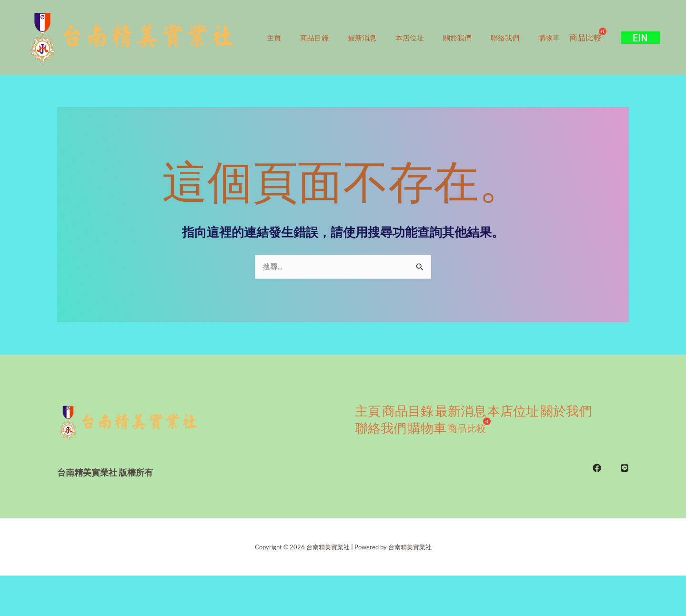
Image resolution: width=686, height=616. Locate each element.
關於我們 (479, 29)
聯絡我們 (531, 29)
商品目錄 (322, 29)
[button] (645, 57)
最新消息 (374, 29)
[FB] (597, 500)
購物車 (580, 29)
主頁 (276, 29)
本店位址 (426, 29)
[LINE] (625, 500)
